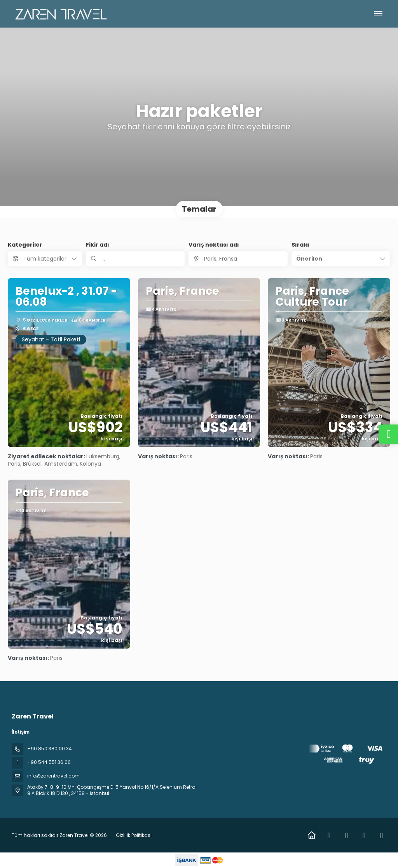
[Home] (312, 835)
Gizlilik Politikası (134, 835)
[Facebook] (329, 835)
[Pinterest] (381, 835)
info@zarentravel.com (53, 776)
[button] (341, 259)
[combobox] (238, 259)
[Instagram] (347, 835)
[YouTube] (364, 835)
